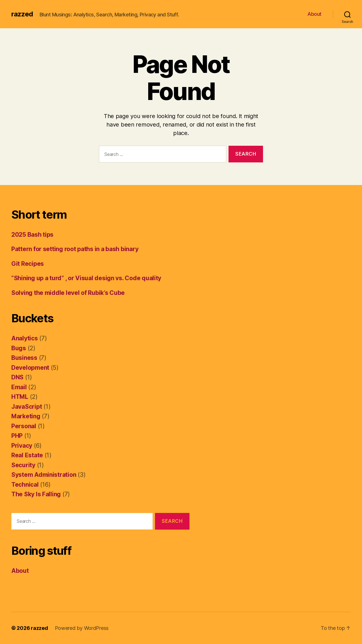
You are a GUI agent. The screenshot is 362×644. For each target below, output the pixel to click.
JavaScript (27, 407)
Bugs (19, 348)
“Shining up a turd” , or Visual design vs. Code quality (86, 278)
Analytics (25, 338)
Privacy (22, 446)
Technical (25, 485)
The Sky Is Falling (36, 494)
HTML (20, 397)
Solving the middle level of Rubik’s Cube (68, 293)
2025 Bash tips (32, 235)
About (314, 14)
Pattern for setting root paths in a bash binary (75, 249)
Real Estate (27, 455)
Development (30, 368)
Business (24, 358)
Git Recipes (28, 264)
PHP (17, 436)
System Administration (44, 475)
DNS (17, 377)
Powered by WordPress (82, 628)
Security (23, 465)
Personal (24, 426)
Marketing (26, 416)
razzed (22, 14)
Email (19, 387)
